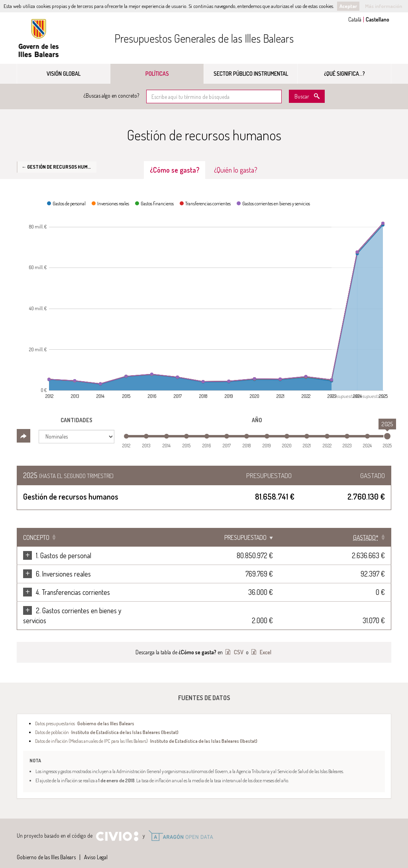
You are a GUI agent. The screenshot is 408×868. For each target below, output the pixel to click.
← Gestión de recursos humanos (59, 167)
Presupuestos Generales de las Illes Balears (204, 38)
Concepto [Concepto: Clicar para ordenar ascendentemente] (36, 537)
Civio (117, 827)
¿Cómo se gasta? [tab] (175, 170)
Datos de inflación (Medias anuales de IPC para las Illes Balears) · (146, 731)
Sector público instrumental (251, 74)
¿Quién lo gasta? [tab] (236, 170)
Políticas (157, 74)
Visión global (64, 74)
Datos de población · (107, 722)
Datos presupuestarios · (85, 713)
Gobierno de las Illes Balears (39, 38)
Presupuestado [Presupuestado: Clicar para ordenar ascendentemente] (308, 537)
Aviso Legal (96, 847)
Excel (265, 642)
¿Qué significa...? (344, 74)
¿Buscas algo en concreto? (111, 95)
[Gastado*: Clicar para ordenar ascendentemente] (366, 537)
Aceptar (348, 6)
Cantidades (76, 420)
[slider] (387, 436)
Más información (383, 6)
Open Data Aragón (181, 826)
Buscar (302, 96)
